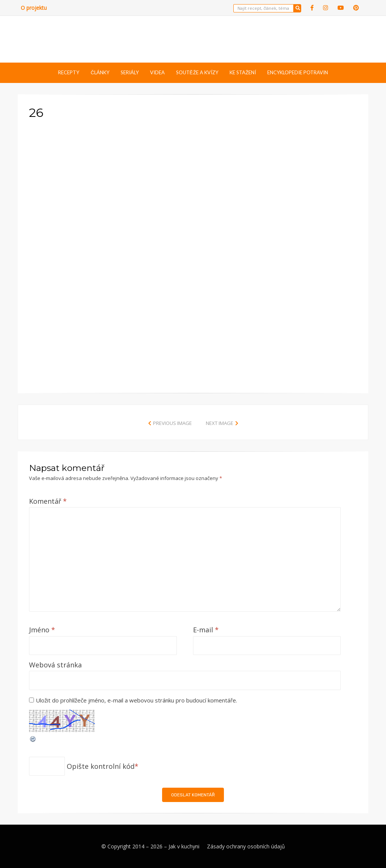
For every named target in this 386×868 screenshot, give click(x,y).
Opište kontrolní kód (101, 766)
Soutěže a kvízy (197, 72)
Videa (157, 72)
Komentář (48, 501)
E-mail (206, 630)
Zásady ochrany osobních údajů (246, 846)
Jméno (42, 630)
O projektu (34, 8)
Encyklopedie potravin (298, 72)
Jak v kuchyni (184, 846)
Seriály (130, 72)
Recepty (69, 72)
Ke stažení (243, 72)
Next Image (220, 423)
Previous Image (172, 423)
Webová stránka (55, 665)
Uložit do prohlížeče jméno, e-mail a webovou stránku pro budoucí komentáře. (136, 700)
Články (100, 72)
